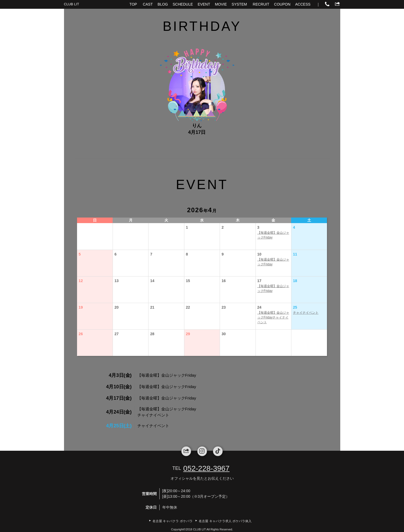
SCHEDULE (183, 4)
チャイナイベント (306, 313)
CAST (148, 4)
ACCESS (303, 4)
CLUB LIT (72, 4)
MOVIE (221, 4)
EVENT (204, 4)
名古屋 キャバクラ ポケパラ (173, 521)
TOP (133, 4)
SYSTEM (239, 4)
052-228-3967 (206, 468)
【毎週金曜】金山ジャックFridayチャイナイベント (273, 317)
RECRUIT (261, 4)
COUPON (282, 4)
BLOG (163, 4)
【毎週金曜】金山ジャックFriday (273, 235)
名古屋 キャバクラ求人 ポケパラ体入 (225, 521)
